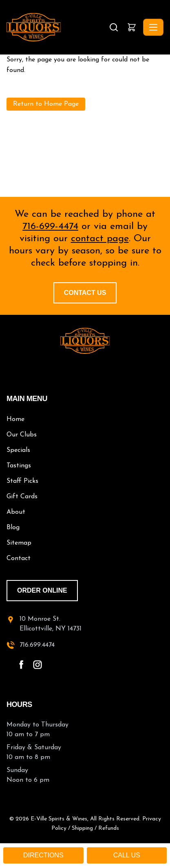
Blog (13, 528)
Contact (19, 558)
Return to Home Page (46, 104)
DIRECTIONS (43, 855)
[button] (132, 27)
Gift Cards (22, 497)
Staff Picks (22, 481)
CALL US (127, 855)
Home (15, 419)
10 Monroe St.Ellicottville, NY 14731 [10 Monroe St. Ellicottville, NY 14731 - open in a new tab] (51, 624)
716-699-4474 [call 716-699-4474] (50, 227)
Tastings (19, 466)
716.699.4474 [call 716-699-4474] (37, 645)
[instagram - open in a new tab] (38, 665)
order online (42, 590)
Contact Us (85, 293)
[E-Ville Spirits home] (85, 341)
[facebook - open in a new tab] (21, 665)
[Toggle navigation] (153, 27)
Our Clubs (22, 435)
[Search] (114, 27)
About (16, 512)
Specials (18, 450)
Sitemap (19, 543)
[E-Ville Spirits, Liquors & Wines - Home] (57, 27)
